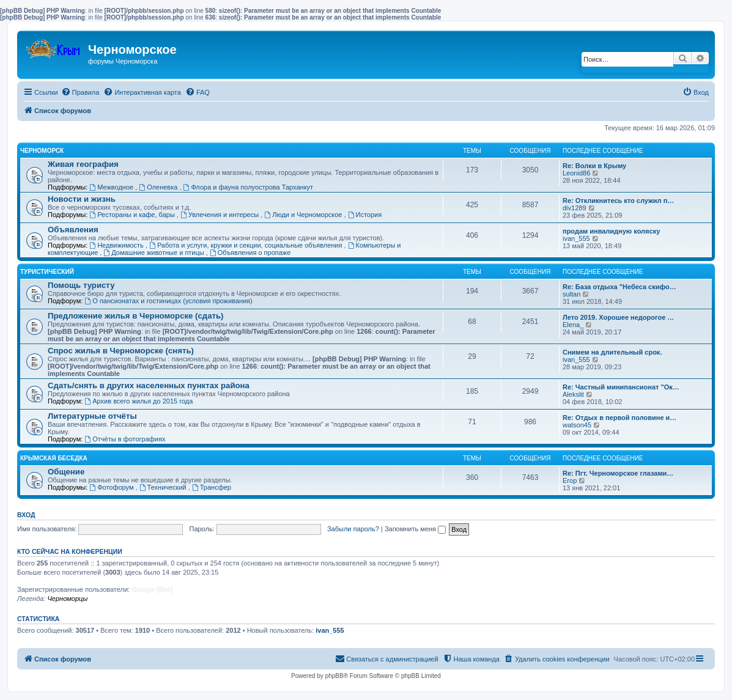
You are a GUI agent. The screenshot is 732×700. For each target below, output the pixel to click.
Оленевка (159, 187)
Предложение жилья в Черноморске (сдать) (136, 316)
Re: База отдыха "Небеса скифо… (619, 287)
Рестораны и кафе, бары (133, 215)
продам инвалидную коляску (611, 231)
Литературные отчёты (92, 416)
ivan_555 (576, 238)
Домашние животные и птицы (154, 252)
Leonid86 (576, 173)
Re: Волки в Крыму (594, 166)
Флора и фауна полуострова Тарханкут (249, 187)
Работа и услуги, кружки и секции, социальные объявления (246, 245)
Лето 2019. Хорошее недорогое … (618, 317)
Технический (164, 487)
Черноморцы (67, 599)
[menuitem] (80, 92)
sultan (571, 294)
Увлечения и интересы (220, 215)
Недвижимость (117, 245)
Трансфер (212, 487)
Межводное (112, 187)
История (365, 215)
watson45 (577, 425)
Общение (66, 472)
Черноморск (42, 151)
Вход (26, 515)
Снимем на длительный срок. (612, 352)
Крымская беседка (54, 458)
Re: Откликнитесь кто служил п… (618, 201)
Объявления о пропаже (250, 252)
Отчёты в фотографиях (125, 439)
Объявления (73, 230)
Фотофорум (112, 487)
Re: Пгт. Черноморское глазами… (618, 473)
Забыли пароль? (353, 529)
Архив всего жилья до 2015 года (139, 401)
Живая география (83, 164)
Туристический (47, 272)
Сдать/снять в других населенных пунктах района (149, 385)
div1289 (575, 208)
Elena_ (573, 325)
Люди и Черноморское (304, 215)
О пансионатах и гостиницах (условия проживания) (168, 301)
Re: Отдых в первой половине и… (619, 418)
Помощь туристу (81, 285)
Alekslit (573, 394)
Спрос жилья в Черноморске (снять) (121, 351)
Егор (570, 481)
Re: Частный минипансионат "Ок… (621, 387)
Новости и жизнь (82, 199)
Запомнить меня (415, 529)
